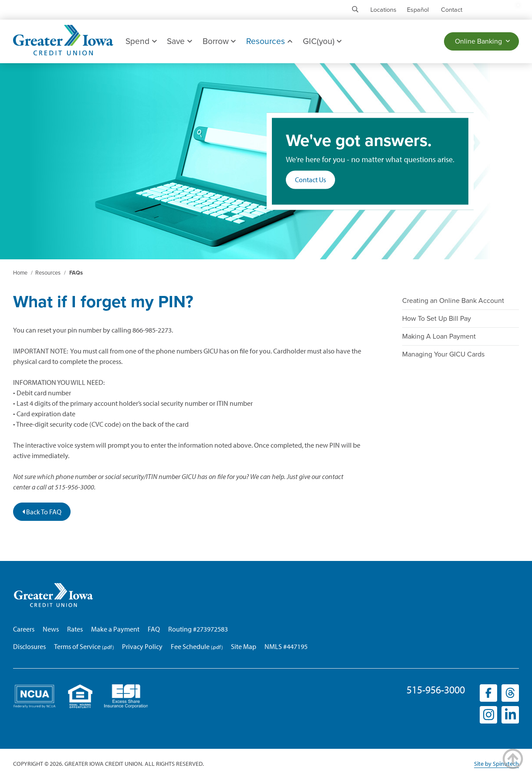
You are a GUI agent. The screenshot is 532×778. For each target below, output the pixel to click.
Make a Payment (115, 629)
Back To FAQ (42, 512)
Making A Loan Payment (439, 336)
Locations (383, 10)
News (51, 629)
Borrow (219, 41)
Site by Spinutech (496, 764)
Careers (24, 629)
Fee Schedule (190, 646)
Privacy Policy (142, 646)
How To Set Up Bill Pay (437, 319)
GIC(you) (322, 41)
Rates (75, 629)
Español (418, 10)
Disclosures (29, 646)
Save (179, 41)
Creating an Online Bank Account (453, 301)
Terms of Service (77, 646)
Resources (269, 41)
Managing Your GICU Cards (443, 354)
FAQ (154, 629)
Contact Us (310, 180)
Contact (452, 10)
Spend (141, 41)
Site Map (244, 646)
